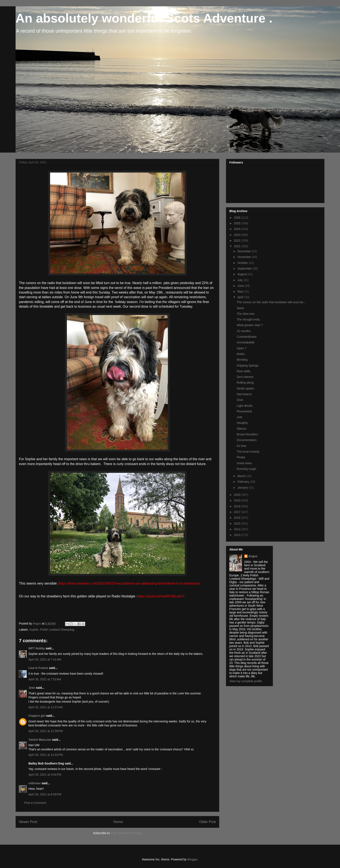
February (244, 482)
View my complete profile (246, 681)
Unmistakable (246, 342)
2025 (238, 223)
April (241, 297)
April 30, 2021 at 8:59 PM (45, 794)
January (243, 488)
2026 (238, 218)
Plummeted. (245, 411)
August (242, 274)
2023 (238, 235)
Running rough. (247, 469)
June (241, 286)
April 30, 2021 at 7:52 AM (45, 679)
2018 (238, 506)
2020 (238, 495)
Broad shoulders (247, 434)
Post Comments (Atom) (126, 833)
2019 (238, 500)
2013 (238, 535)
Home (118, 822)
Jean (32, 688)
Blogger (192, 859)
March (242, 476)
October (243, 263)
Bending (242, 360)
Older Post (208, 822)
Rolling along (245, 383)
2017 (238, 512)
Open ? (242, 348)
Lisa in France (38, 668)
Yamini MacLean (40, 740)
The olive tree (246, 314)
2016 (238, 518)
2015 (238, 524)
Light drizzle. (245, 406)
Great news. (245, 463)
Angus (253, 556)
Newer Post (28, 822)
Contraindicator (247, 337)
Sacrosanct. (244, 394)
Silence (242, 429)
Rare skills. (244, 371)
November (244, 257)
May (240, 291)
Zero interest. (245, 377)
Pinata (241, 457)
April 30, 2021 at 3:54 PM (45, 775)
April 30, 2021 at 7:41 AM (45, 659)
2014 (238, 529)
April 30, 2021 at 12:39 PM (46, 731)
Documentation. (247, 440)
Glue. (240, 400)
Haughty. (242, 423)
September (245, 269)
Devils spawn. (246, 388)
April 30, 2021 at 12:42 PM (46, 755)
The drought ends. (249, 319)
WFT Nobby (37, 648)
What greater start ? (250, 325)
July (240, 280)
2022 (238, 241)
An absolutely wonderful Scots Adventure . (144, 18)
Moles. (241, 354)
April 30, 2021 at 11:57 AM (46, 707)
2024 (238, 229)
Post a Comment (35, 803)
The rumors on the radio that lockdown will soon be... (271, 302)
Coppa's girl (37, 716)
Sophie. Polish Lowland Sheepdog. (52, 630)
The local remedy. (248, 452)
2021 (238, 246)
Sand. (241, 308)
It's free (241, 446)
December (244, 251)
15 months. (244, 331)
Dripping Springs (248, 366)
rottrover (35, 783)
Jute (239, 417)
